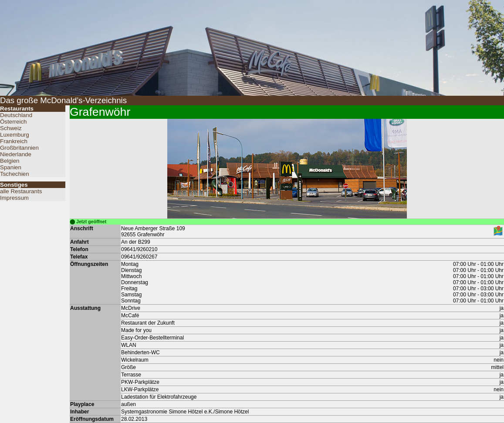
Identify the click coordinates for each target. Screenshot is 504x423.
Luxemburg (15, 135)
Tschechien (15, 174)
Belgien (10, 161)
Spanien (11, 167)
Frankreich (14, 141)
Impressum (14, 198)
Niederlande (16, 154)
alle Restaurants (21, 191)
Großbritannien (19, 148)
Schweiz (11, 128)
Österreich (13, 122)
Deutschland (16, 115)
